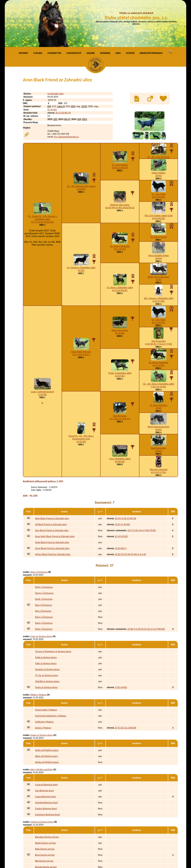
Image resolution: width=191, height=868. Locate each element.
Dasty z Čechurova (44, 543)
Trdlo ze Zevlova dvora (46, 619)
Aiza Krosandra (159, 297)
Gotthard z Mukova (44, 678)
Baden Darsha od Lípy (46, 799)
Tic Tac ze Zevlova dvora (47, 631)
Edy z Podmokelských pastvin (49, 851)
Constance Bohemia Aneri (48, 770)
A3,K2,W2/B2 (159, 174)
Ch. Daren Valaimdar (120, 202)
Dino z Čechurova (43, 561)
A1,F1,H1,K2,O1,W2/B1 (42, 178)
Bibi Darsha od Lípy (44, 817)
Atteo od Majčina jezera (46, 712)
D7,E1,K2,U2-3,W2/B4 (126, 684)
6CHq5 (159, 385)
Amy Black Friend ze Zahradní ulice (52, 486)
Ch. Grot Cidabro (120, 121)
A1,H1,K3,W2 (121, 492)
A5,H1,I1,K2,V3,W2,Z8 (125, 474)
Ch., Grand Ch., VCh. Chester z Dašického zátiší (42, 174)
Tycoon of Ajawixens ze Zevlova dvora (53, 607)
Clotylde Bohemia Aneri (46, 758)
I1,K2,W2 (81, 145)
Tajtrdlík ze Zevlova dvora (47, 637)
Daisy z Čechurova (44, 585)
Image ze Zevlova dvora (42, 691)
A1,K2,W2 (81, 397)
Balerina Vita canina (120, 161)
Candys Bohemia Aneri (46, 764)
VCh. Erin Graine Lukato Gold (159, 171)
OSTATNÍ (130, 9)
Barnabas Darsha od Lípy (47, 793)
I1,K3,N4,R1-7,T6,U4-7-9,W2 (159, 300)
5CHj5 (159, 236)
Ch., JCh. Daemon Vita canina (81, 142)
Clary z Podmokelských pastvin (45, 830)
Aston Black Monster (81, 308)
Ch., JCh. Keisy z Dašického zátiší (159, 340)
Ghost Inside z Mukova (46, 666)
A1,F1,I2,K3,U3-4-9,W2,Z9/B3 (142, 486)
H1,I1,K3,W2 (120, 205)
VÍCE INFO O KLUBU (143, 31)
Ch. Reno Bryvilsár (159, 361)
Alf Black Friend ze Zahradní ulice (51, 480)
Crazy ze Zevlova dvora (41, 592)
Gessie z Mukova (43, 684)
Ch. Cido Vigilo (159, 150)
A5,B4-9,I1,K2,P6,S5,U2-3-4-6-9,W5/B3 (146, 585)
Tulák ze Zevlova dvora (46, 613)
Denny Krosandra (120, 286)
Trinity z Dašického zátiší (120, 329)
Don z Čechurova (43, 567)
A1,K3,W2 (52, 65)
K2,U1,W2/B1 (159, 153)
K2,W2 (81, 226)
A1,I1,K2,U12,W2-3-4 (120, 375)
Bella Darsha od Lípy (45, 805)
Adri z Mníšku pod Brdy (41, 725)
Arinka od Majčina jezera (47, 718)
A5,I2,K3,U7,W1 (159, 428)
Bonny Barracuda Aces (158, 383)
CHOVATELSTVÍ (74, 9)
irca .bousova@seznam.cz (66, 93)
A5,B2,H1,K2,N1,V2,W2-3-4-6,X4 (130, 510)
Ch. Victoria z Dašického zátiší (81, 223)
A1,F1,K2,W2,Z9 (63, 69)
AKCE (118, 9)
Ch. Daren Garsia (158, 193)
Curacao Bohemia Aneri (46, 740)
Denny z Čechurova (44, 549)
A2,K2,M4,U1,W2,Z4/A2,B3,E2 (120, 163)
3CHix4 (159, 214)
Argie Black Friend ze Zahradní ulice (52, 498)
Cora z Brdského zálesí (120, 415)
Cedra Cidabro (159, 129)
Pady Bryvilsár (120, 372)
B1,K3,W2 (120, 289)
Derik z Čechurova (44, 555)
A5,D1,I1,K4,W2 (122, 480)
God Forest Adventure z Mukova (51, 672)
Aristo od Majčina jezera (47, 706)
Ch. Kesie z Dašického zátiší (120, 243)
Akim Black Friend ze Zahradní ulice (52, 474)
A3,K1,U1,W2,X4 (120, 124)
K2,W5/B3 (120, 417)
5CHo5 (159, 131)
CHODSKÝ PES (54, 9)
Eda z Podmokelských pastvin (49, 845)
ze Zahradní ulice (56, 49)
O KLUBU (38, 9)
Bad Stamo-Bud (158, 404)
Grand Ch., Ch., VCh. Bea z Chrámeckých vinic (81, 393)
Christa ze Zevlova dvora (42, 778)
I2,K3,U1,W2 (159, 257)
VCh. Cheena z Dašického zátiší (159, 254)
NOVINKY (23, 9)
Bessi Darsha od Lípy (45, 811)
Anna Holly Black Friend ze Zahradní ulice (55, 492)
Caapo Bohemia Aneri (46, 752)
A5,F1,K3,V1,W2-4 (81, 310)
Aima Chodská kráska (158, 211)
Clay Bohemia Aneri (45, 746)
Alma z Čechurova (39, 528)
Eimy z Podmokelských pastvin (50, 857)
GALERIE (91, 9)
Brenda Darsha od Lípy (46, 823)
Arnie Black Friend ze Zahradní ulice (52, 504)
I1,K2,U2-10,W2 (159, 343)
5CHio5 (159, 407)
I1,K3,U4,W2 (121, 643)
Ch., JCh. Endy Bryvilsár (159, 113)
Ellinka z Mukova (38, 651)
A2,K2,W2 (120, 332)
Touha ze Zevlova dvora (46, 643)
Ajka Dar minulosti (158, 425)
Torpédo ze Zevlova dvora (47, 625)
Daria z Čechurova (44, 579)
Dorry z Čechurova (44, 573)
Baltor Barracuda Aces (159, 233)
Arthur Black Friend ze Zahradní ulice (53, 510)
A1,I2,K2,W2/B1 (120, 246)
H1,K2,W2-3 (121, 504)
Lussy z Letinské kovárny (42, 348)
